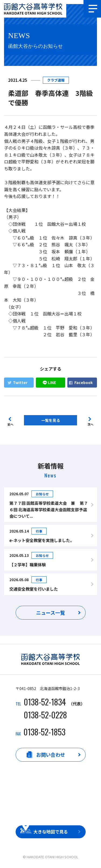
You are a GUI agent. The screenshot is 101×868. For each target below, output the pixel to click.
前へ (11, 424)
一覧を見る (51, 420)
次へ (90, 424)
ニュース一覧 (50, 613)
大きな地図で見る (51, 832)
